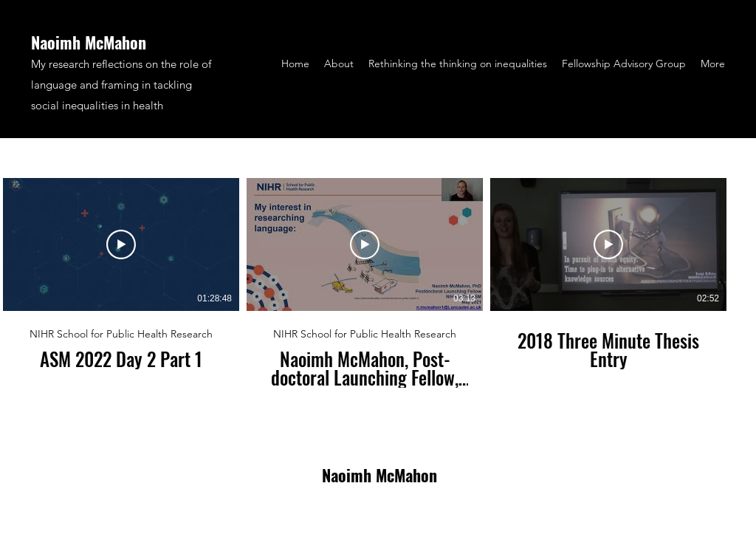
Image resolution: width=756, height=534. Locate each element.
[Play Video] (121, 244)
